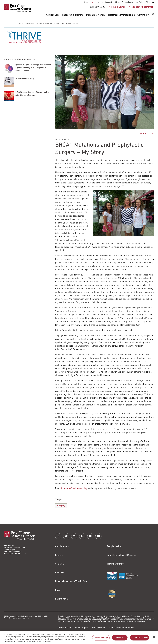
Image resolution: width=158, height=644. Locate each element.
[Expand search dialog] (153, 15)
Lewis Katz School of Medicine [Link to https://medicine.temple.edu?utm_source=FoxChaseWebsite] (121, 555)
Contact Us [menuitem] (109, 2)
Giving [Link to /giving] (58, 590)
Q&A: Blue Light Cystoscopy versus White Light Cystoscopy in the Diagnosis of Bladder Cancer (33, 68)
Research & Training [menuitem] (73, 15)
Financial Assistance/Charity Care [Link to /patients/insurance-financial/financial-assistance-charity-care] (71, 581)
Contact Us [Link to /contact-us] (60, 564)
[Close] (154, 638)
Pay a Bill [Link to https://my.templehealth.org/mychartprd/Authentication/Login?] (60, 573)
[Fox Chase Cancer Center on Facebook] (58, 536)
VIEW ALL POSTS (147, 133)
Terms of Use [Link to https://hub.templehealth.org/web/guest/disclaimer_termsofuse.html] (64, 628)
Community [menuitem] (143, 15)
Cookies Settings (101, 639)
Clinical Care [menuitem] (53, 15)
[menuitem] (153, 16)
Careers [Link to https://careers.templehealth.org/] (59, 555)
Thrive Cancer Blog (31, 24)
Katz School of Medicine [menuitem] (145, 2)
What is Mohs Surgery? (25, 79)
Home (21, 24)
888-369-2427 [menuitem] (97, 7)
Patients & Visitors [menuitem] (96, 15)
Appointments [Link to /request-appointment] (62, 546)
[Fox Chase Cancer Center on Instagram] (74, 536)
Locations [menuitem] (99, 2)
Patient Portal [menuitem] (128, 2)
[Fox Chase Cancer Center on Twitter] (66, 536)
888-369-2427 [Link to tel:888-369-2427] (10, 546)
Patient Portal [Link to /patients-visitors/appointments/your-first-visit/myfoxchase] (62, 599)
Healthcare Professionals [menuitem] (121, 15)
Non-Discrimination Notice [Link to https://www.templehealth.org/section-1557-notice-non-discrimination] (121, 628)
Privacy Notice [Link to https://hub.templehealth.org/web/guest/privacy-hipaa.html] (98, 628)
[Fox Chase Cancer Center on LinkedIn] (82, 536)
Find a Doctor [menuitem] (118, 7)
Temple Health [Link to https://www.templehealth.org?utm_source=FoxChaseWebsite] (114, 546)
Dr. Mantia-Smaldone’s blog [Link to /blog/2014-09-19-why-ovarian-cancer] (74, 488)
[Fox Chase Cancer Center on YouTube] (98, 536)
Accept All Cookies (140, 639)
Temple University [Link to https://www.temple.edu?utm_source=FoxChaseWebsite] (116, 564)
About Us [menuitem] (87, 2)
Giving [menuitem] (118, 2)
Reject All (120, 639)
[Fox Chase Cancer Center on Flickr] (90, 536)
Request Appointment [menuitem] (143, 7)
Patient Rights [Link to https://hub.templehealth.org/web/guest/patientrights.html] (81, 628)
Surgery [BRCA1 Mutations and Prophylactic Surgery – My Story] (61, 506)
